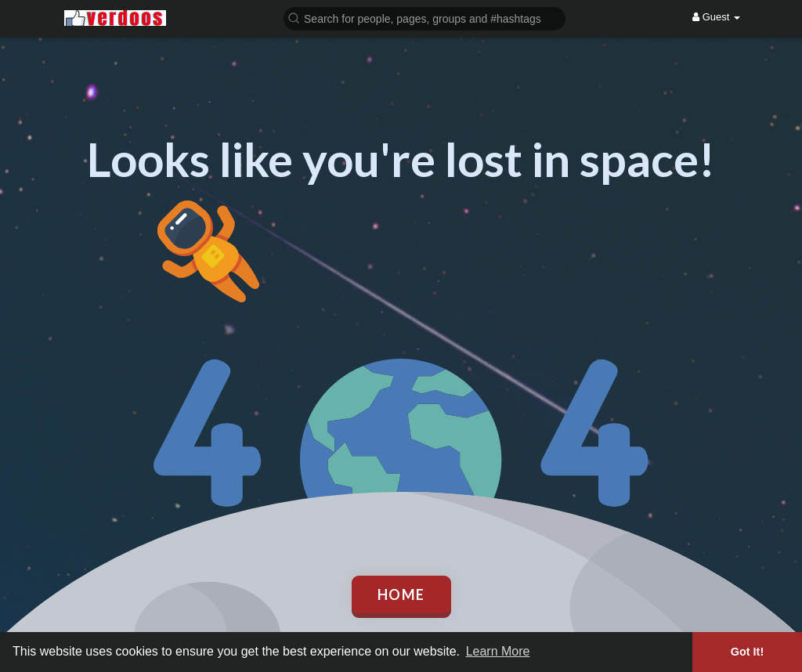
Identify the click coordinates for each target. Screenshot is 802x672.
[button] (424, 18)
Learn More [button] (498, 651)
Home (401, 594)
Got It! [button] (747, 652)
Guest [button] (716, 17)
